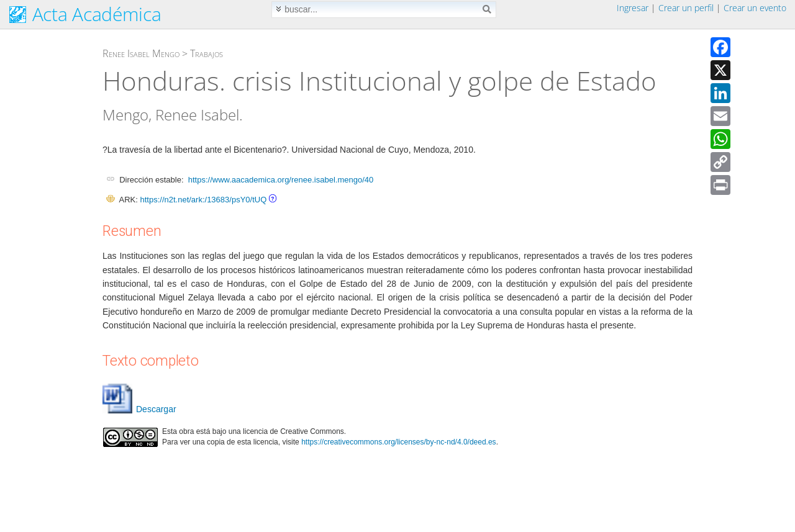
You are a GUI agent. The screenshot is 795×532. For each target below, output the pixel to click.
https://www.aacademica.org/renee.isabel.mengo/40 (281, 180)
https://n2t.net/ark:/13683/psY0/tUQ (203, 200)
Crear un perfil (686, 8)
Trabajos (207, 53)
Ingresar (633, 8)
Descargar (139, 409)
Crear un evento (755, 8)
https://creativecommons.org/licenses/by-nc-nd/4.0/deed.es (399, 442)
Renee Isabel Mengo (141, 53)
